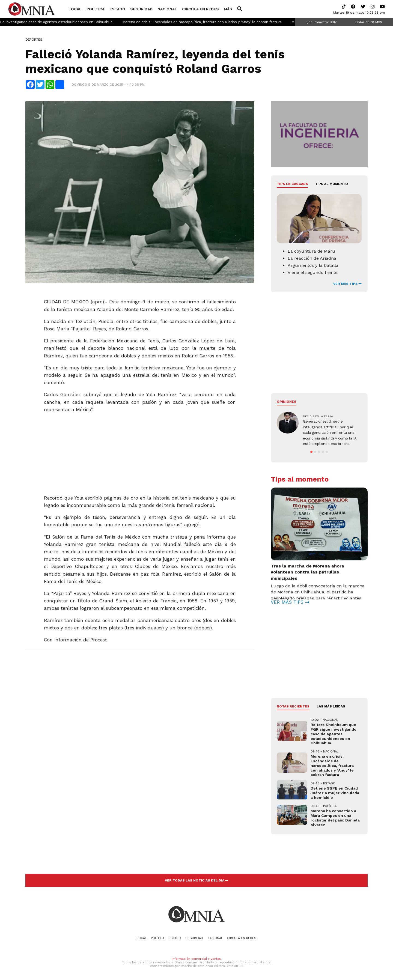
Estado (117, 9)
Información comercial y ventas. (197, 959)
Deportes (34, 40)
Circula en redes (200, 9)
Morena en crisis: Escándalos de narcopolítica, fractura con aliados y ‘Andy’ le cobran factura (216, 22)
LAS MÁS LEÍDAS (331, 706)
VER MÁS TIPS (347, 284)
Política (96, 9)
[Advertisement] (140, 452)
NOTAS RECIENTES (293, 706)
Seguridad (141, 9)
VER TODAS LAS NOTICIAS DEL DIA (196, 880)
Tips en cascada (292, 184)
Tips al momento (331, 184)
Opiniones (287, 402)
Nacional (167, 9)
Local (75, 9)
